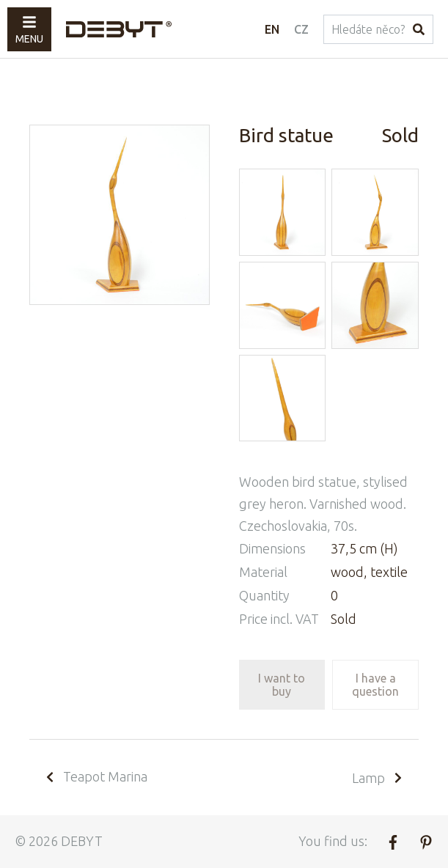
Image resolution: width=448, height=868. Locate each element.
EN (272, 29)
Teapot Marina (96, 776)
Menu (29, 30)
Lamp (378, 778)
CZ (301, 29)
